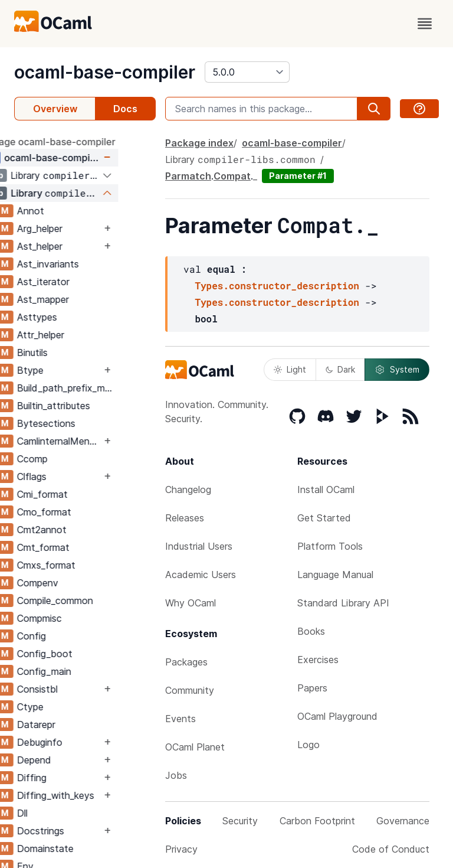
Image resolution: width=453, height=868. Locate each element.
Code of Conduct (391, 849)
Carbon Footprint (317, 821)
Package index (199, 143)
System (397, 370)
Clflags (69, 477)
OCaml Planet (195, 747)
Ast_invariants (85, 264)
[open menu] (425, 24)
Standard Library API (343, 603)
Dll (60, 813)
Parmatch (188, 176)
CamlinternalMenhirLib (96, 441)
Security (240, 821)
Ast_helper (77, 246)
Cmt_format (81, 547)
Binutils (70, 353)
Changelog (188, 490)
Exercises (318, 660)
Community (190, 690)
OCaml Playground (337, 716)
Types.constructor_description (277, 285)
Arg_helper (77, 229)
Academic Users (201, 575)
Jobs (176, 775)
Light (290, 369)
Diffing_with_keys (93, 795)
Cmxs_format (83, 565)
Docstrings (78, 831)
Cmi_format (80, 494)
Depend (71, 760)
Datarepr (73, 725)
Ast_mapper (80, 299)
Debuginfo (77, 742)
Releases (185, 518)
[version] (247, 72)
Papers (312, 688)
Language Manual (335, 575)
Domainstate (83, 849)
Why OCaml (191, 603)
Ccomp (70, 459)
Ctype (68, 707)
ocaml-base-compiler (105, 72)
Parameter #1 (298, 176)
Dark (340, 369)
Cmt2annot (79, 530)
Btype (68, 370)
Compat (232, 176)
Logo (308, 745)
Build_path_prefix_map (104, 388)
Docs (125, 109)
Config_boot (82, 654)
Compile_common (92, 601)
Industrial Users (199, 546)
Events (180, 719)
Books (311, 631)
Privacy (181, 849)
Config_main (81, 671)
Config (69, 636)
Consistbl (75, 689)
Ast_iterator (81, 282)
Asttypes (74, 317)
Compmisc (77, 618)
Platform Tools (330, 546)
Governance (403, 821)
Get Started (324, 518)
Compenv (75, 583)
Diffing (69, 778)
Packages (186, 662)
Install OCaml (326, 490)
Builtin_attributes (91, 406)
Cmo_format (81, 512)
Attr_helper (78, 335)
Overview (55, 109)
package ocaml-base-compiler (83, 142)
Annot (68, 211)
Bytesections (83, 423)
